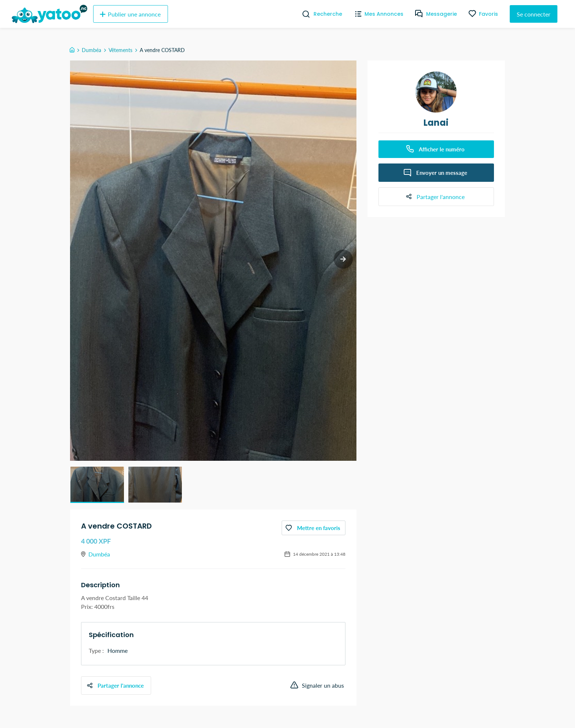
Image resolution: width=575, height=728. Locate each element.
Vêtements (120, 50)
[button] (97, 485)
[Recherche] (303, 14)
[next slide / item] (343, 260)
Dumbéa (91, 50)
